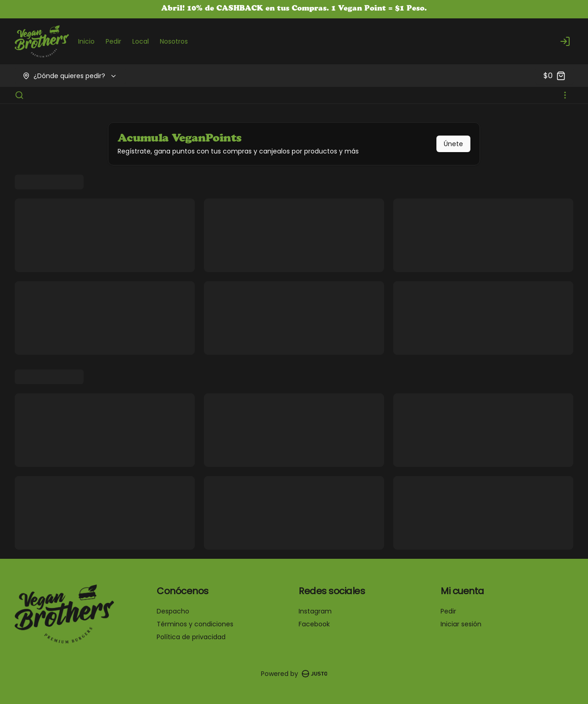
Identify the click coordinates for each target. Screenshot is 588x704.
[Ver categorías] (565, 95)
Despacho (173, 611)
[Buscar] (19, 95)
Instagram (315, 611)
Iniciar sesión (461, 624)
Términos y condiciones (195, 624)
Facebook (314, 624)
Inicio (86, 41)
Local (141, 41)
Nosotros (174, 41)
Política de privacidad (191, 637)
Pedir (113, 41)
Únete (453, 144)
